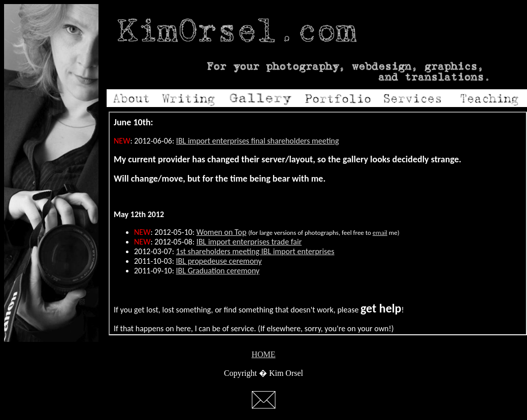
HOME (263, 354)
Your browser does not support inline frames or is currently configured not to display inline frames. (318, 223)
